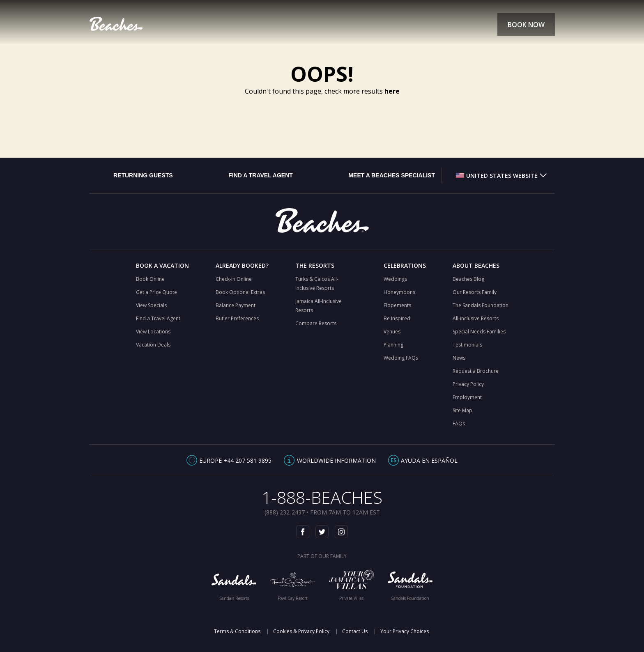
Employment (467, 397)
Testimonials (467, 345)
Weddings (395, 279)
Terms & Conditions (237, 631)
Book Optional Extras (240, 292)
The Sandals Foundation (481, 305)
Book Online (150, 279)
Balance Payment (236, 305)
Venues (392, 332)
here (392, 91)
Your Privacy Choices (405, 631)
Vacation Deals (153, 345)
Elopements (397, 305)
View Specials (151, 305)
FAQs (459, 424)
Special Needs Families (479, 332)
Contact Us (355, 631)
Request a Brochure (476, 371)
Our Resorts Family (475, 292)
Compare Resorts (316, 323)
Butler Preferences (237, 318)
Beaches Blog (468, 279)
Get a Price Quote (156, 292)
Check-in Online (234, 279)
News (459, 358)
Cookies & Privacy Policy (301, 631)
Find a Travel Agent (158, 318)
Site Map (462, 410)
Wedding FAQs (401, 358)
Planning (393, 345)
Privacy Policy (468, 384)
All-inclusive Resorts (476, 318)
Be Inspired (397, 318)
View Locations (153, 332)
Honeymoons (399, 292)
